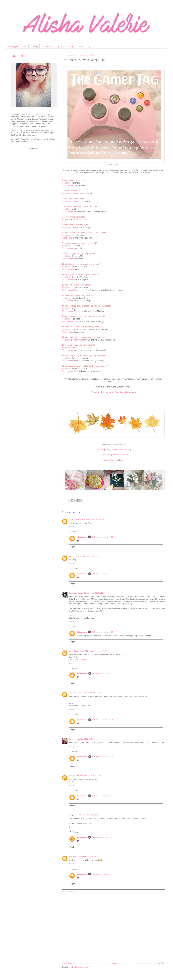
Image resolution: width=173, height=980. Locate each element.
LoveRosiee (74, 776)
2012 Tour (106, 460)
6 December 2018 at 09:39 (102, 874)
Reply (72, 527)
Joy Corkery (74, 556)
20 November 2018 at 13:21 (95, 593)
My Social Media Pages (66, 46)
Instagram (107, 393)
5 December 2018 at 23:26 (88, 856)
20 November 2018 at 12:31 (91, 556)
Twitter (95, 393)
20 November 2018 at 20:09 (102, 674)
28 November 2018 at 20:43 (102, 837)
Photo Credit (114, 165)
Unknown (73, 856)
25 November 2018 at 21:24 (102, 720)
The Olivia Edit (75, 693)
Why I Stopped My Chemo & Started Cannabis (114, 450)
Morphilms (66, 183)
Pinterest (131, 393)
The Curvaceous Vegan (78, 660)
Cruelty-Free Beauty (117, 460)
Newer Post (67, 963)
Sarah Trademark (76, 519)
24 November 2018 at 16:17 (90, 776)
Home (114, 963)
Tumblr (119, 393)
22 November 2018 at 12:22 (93, 693)
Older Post (160, 963)
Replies (75, 532)
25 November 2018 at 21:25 (102, 796)
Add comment (69, 891)
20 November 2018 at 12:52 (102, 537)
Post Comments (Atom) (81, 967)
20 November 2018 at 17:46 (95, 651)
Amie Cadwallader (77, 651)
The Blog (34, 46)
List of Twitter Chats (105, 455)
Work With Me (47, 46)
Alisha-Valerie (68, 186)
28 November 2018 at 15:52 (90, 815)
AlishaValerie (82, 537)
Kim (71, 739)
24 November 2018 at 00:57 (84, 739)
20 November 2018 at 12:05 (95, 519)
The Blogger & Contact (17, 46)
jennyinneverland (76, 593)
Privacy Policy (85, 46)
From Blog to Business (120, 455)
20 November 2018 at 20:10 (102, 632)
